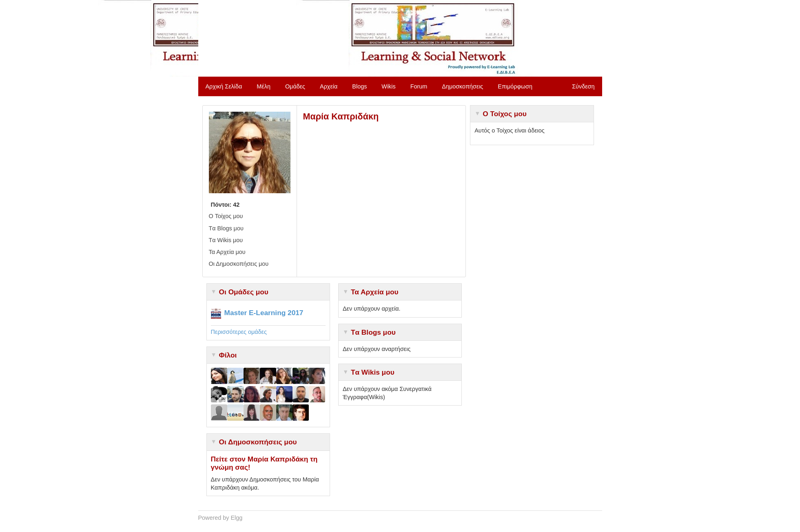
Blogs (359, 86)
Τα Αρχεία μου (227, 252)
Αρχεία (329, 86)
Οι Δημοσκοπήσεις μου (239, 264)
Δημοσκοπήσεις (462, 86)
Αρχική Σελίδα (224, 86)
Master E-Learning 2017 (264, 313)
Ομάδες (295, 86)
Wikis (388, 86)
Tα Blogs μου (226, 228)
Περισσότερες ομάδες (239, 332)
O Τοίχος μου (226, 216)
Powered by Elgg (220, 518)
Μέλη (264, 86)
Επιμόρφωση (515, 86)
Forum (419, 86)
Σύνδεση (583, 86)
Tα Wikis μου (226, 240)
